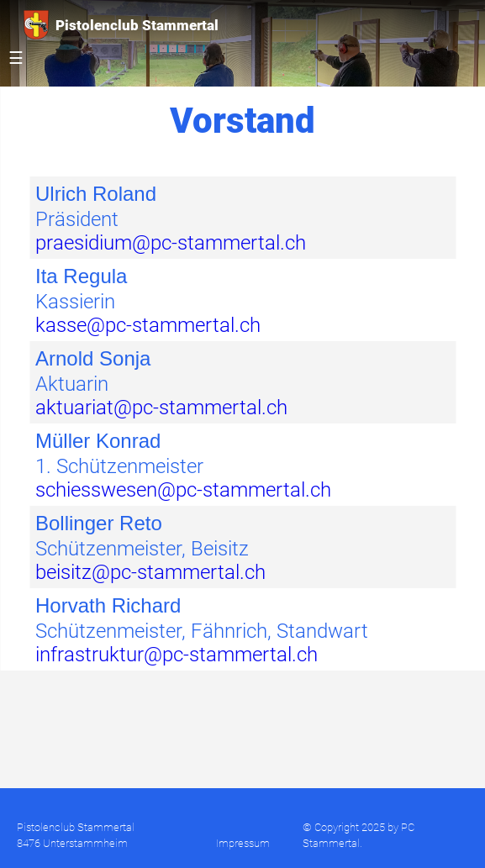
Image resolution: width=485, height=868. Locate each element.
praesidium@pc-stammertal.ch (171, 243)
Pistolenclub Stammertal (121, 25)
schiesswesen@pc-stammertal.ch (183, 490)
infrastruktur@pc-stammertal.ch (177, 655)
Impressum (243, 843)
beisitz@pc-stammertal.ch (150, 572)
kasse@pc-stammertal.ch (148, 325)
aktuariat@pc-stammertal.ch (161, 408)
